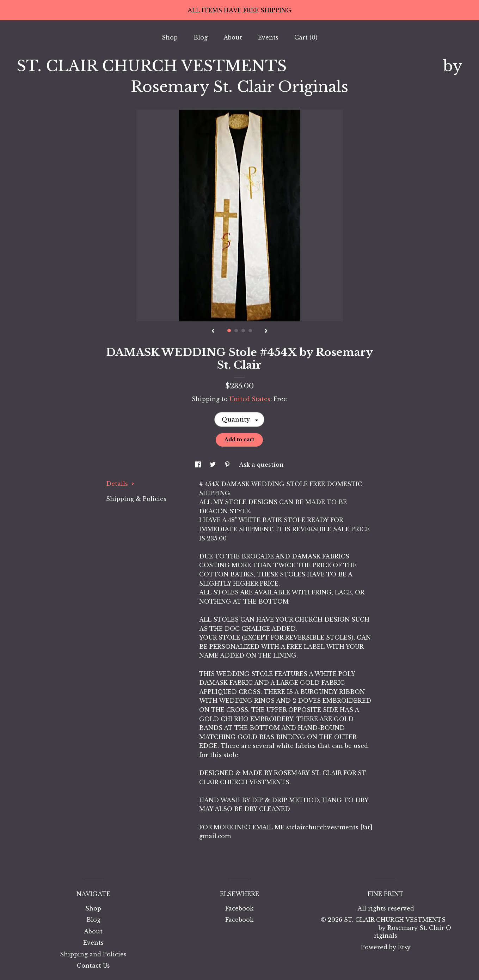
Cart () (306, 37)
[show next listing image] (266, 331)
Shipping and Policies (93, 954)
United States (250, 399)
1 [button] (229, 331)
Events (268, 37)
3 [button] (243, 331)
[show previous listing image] (213, 331)
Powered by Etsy (386, 947)
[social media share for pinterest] (228, 465)
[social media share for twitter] (214, 465)
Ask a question (261, 465)
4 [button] (250, 331)
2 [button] (236, 331)
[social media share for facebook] (199, 465)
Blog (201, 37)
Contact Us (93, 966)
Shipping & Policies (136, 499)
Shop (170, 37)
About (233, 37)
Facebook (239, 908)
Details (120, 484)
